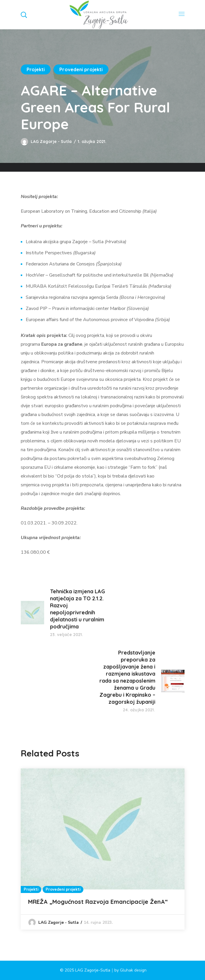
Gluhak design (133, 970)
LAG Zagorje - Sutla (51, 142)
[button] (24, 15)
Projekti (36, 69)
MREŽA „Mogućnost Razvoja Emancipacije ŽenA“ (99, 902)
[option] (103, 849)
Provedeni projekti (81, 69)
